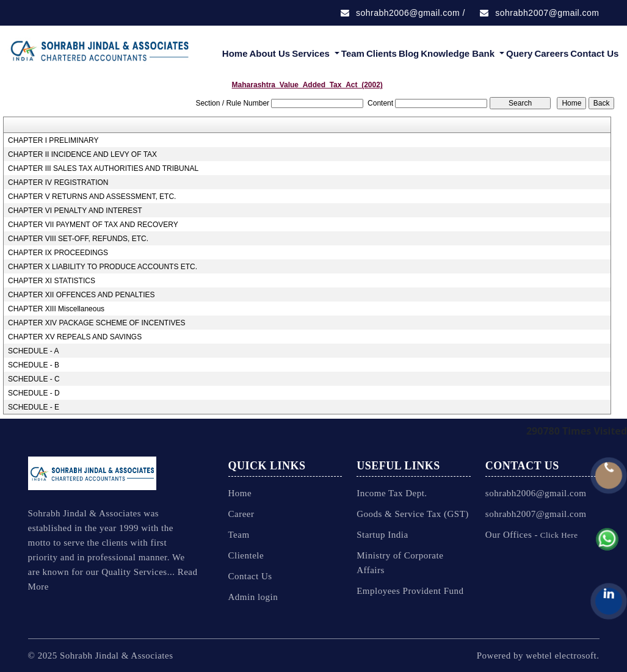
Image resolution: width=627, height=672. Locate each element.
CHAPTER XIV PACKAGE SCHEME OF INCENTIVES (97, 323)
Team (353, 53)
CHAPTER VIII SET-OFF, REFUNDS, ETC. (78, 239)
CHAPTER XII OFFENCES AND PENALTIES (82, 295)
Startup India (382, 535)
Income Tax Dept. (392, 493)
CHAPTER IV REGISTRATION (58, 182)
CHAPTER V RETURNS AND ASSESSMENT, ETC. (92, 197)
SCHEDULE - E (34, 407)
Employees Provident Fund (410, 591)
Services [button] (312, 53)
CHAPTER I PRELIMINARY (53, 140)
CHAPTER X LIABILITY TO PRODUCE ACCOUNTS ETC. (103, 267)
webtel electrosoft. (562, 656)
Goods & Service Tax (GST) (413, 514)
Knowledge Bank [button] (459, 53)
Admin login (253, 597)
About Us (270, 53)
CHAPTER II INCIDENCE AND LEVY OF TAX (82, 154)
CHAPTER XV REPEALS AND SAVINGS (75, 337)
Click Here (558, 535)
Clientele (246, 555)
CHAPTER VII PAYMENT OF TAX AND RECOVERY (93, 225)
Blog (409, 53)
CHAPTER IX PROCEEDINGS (58, 253)
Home (235, 53)
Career (241, 514)
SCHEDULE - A (33, 351)
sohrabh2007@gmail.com (539, 13)
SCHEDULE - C (34, 379)
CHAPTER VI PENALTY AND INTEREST (75, 211)
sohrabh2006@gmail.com (400, 13)
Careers (551, 53)
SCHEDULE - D (34, 393)
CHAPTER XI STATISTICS (52, 281)
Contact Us (594, 53)
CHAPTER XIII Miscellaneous (56, 309)
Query (519, 53)
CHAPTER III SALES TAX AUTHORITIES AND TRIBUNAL (103, 168)
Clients (382, 53)
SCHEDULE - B (34, 365)
